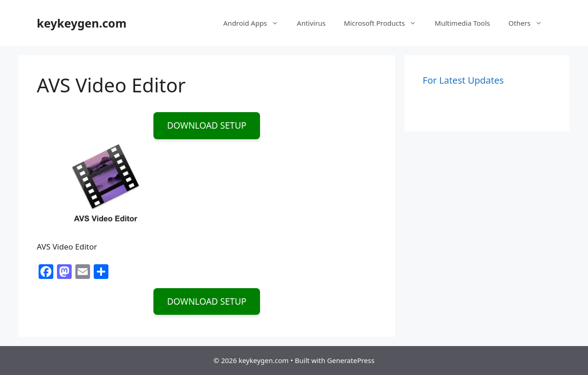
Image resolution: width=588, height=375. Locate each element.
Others (530, 23)
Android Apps (255, 23)
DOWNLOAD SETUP (207, 125)
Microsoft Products (385, 23)
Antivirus (311, 23)
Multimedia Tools (462, 23)
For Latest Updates (463, 80)
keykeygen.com (82, 23)
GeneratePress (351, 360)
